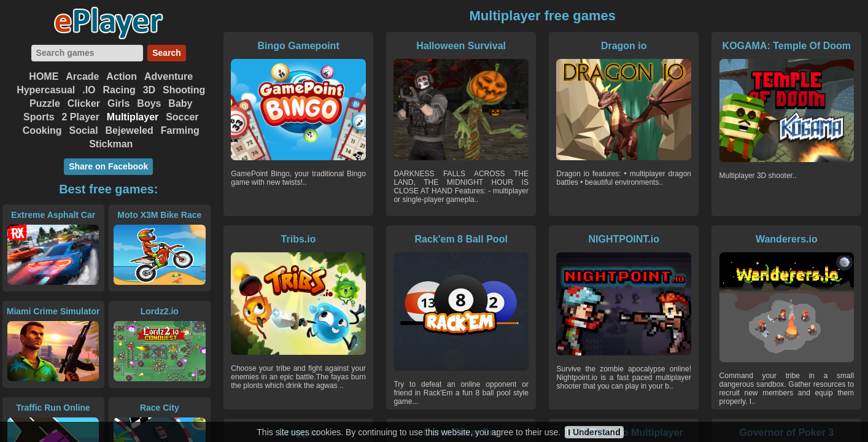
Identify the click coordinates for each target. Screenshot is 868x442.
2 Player (81, 117)
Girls (118, 103)
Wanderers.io (787, 239)
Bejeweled (130, 130)
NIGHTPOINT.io (624, 239)
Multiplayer (133, 117)
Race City (160, 408)
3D (149, 90)
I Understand (594, 432)
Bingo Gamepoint (298, 46)
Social (84, 130)
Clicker (84, 103)
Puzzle (45, 103)
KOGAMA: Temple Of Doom (787, 46)
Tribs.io (299, 239)
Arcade (82, 76)
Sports (39, 117)
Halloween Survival (461, 46)
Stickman (111, 144)
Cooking (42, 130)
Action (122, 76)
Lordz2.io (160, 311)
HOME (44, 76)
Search (167, 53)
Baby (180, 103)
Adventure (169, 76)
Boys (149, 103)
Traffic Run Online (53, 408)
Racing (119, 90)
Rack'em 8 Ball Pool (461, 239)
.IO (89, 90)
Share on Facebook (108, 166)
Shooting (184, 90)
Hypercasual (46, 90)
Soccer (182, 117)
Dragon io (624, 46)
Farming (180, 130)
